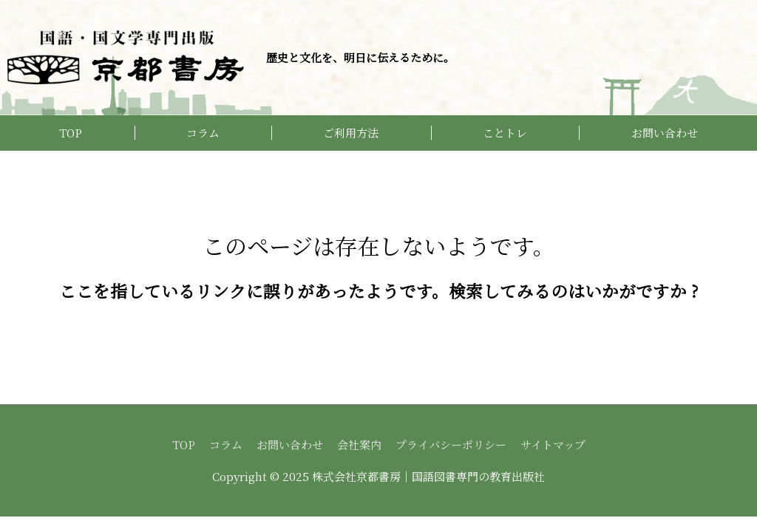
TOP (71, 133)
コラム (203, 133)
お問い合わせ (665, 133)
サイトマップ (553, 444)
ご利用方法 (351, 133)
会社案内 (359, 444)
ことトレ (505, 133)
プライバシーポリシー (451, 444)
